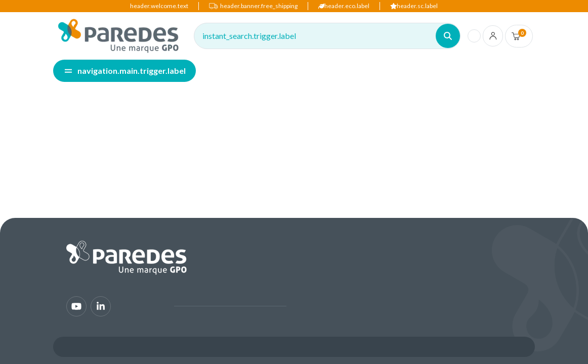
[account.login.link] (493, 36)
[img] (118, 36)
